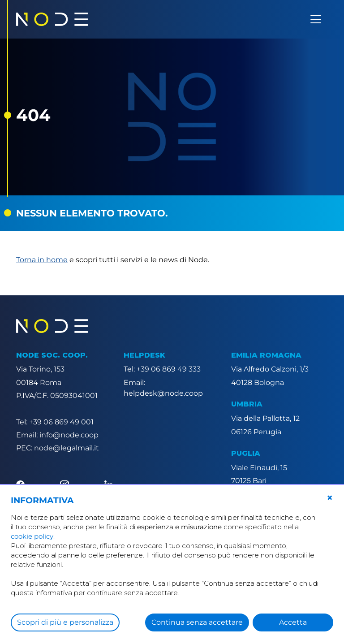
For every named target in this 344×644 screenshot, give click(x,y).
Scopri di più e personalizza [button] (65, 622)
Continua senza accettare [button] (197, 622)
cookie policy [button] (32, 536)
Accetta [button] (293, 622)
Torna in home (42, 260)
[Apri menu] (316, 19)
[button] (330, 498)
